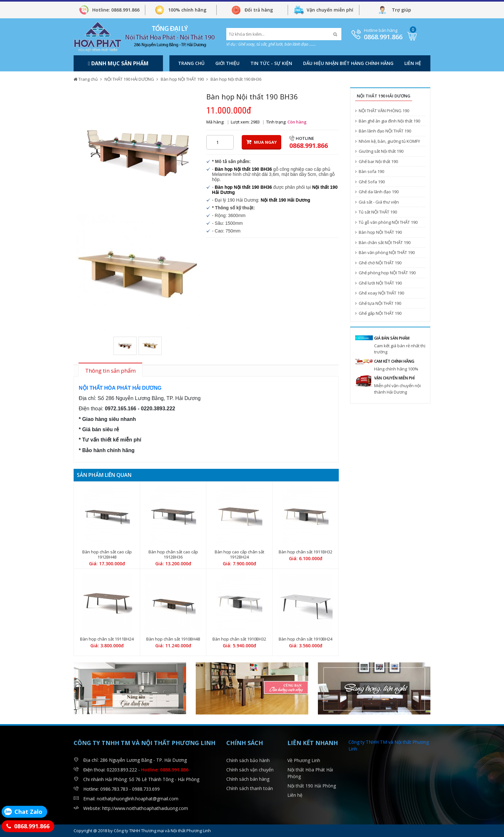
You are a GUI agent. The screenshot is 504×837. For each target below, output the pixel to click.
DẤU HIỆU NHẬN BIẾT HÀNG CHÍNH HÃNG (348, 63)
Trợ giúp (401, 10)
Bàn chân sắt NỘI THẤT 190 (383, 242)
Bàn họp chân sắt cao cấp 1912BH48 (107, 554)
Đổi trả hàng (259, 10)
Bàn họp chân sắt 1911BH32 (306, 552)
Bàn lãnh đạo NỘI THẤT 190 (383, 131)
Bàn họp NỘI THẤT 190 (182, 79)
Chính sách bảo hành (248, 760)
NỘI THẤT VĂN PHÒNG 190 (382, 111)
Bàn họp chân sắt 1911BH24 (107, 639)
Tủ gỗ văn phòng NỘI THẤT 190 (386, 222)
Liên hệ (413, 63)
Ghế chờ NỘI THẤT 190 (378, 263)
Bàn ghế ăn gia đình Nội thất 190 (388, 121)
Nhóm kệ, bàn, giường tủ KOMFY (388, 141)
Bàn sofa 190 (370, 171)
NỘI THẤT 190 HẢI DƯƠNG (129, 79)
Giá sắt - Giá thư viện (377, 202)
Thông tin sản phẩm (110, 371)
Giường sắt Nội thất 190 (379, 151)
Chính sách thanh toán (250, 788)
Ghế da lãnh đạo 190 (377, 192)
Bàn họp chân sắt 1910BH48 (173, 639)
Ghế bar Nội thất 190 (377, 161)
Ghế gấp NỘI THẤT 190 (378, 313)
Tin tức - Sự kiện (271, 63)
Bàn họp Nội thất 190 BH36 (236, 79)
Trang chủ (191, 63)
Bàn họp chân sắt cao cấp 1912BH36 (173, 554)
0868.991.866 (383, 37)
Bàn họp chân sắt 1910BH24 (306, 639)
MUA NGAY (261, 142)
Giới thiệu (227, 63)
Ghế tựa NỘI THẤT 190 (378, 303)
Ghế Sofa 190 (370, 182)
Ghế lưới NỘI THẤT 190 (378, 283)
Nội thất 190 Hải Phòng (312, 786)
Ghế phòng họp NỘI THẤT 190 (385, 273)
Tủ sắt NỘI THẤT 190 (376, 212)
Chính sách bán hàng (248, 779)
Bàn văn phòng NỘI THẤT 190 (385, 252)
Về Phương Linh (304, 760)
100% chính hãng (187, 10)
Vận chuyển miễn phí (330, 10)
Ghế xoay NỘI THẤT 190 (380, 293)
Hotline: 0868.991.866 (116, 10)
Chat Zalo (28, 812)
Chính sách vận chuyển (250, 770)
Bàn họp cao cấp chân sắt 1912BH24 (239, 554)
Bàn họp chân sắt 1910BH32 (239, 639)
